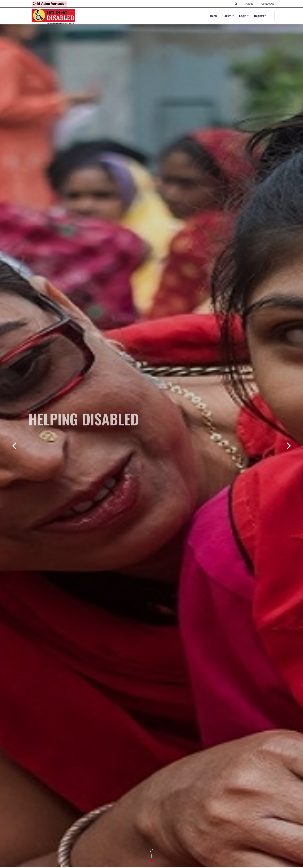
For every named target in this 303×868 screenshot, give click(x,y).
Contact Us (268, 4)
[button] (151, 861)
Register (260, 16)
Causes (228, 16)
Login (244, 16)
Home (214, 16)
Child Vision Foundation (49, 4)
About (249, 4)
